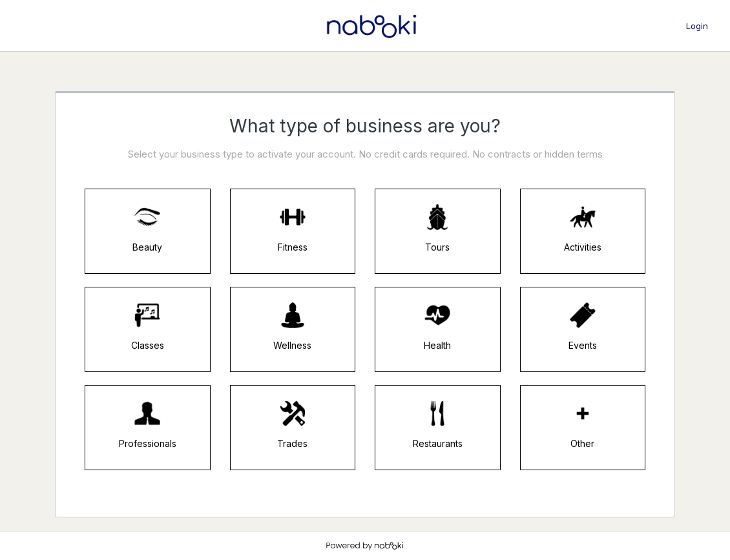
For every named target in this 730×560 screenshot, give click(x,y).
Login (697, 26)
